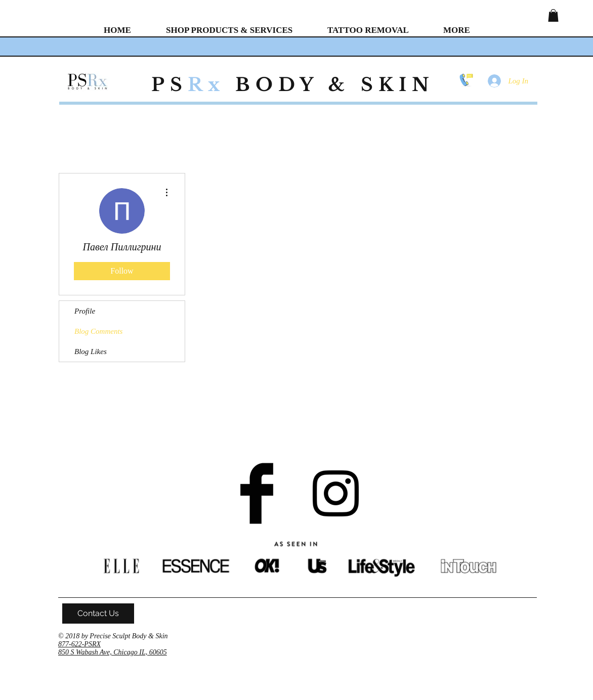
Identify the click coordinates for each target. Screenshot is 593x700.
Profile (85, 311)
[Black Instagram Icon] (336, 493)
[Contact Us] (98, 614)
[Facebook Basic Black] (257, 493)
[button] (553, 15)
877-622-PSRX (79, 644)
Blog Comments (98, 331)
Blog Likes (91, 352)
